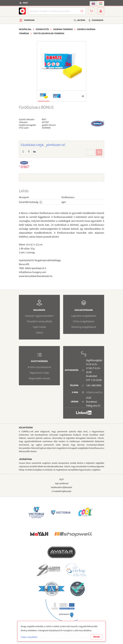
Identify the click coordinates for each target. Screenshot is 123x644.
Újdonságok (97, 20)
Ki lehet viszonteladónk (39, 367)
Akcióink (81, 20)
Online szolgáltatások (84, 321)
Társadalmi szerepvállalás (39, 321)
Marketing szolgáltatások (84, 327)
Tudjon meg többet (29, 637)
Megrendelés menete (39, 378)
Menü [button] (25, 3)
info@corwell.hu (94, 392)
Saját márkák (39, 327)
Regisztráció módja (39, 373)
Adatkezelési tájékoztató (61, 487)
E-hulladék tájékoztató (62, 491)
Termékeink (29, 20)
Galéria (39, 333)
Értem (97, 637)
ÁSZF (61, 479)
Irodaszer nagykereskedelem (39, 316)
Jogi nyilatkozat (61, 483)
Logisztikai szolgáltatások (84, 316)
